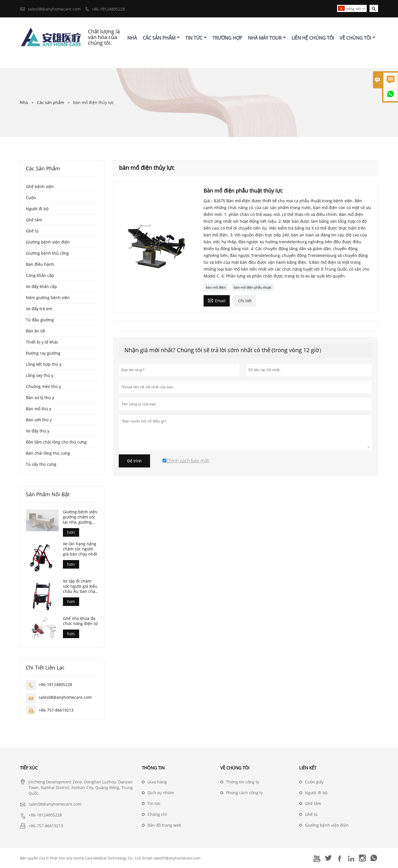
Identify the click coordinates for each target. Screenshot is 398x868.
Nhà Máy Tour (267, 38)
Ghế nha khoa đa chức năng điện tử (80, 621)
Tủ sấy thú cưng (41, 464)
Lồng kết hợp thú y (44, 364)
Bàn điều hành (40, 264)
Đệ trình (134, 461)
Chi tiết (245, 301)
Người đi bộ (37, 209)
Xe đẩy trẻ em (39, 309)
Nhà (132, 38)
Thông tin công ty (243, 782)
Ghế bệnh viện (40, 186)
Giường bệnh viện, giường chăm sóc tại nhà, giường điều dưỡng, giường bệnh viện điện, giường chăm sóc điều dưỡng (81, 517)
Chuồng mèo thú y (43, 386)
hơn (71, 532)
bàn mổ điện (216, 287)
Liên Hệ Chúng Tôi (313, 38)
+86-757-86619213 (56, 710)
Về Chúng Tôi (357, 38)
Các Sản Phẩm (161, 38)
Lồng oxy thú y (40, 375)
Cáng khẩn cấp (40, 275)
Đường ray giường (43, 353)
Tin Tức (196, 38)
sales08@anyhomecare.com (54, 9)
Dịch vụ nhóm (161, 793)
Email (217, 300)
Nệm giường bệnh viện (48, 298)
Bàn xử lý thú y (40, 398)
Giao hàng (157, 782)
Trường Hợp (227, 38)
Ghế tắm (34, 220)
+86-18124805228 (108, 9)
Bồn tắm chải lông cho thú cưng (56, 442)
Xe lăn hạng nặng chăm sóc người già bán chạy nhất (80, 549)
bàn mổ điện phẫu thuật (253, 287)
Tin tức (154, 803)
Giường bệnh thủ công (47, 253)
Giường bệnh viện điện (48, 242)
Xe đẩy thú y (38, 431)
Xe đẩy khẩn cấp (41, 286)
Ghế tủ (32, 231)
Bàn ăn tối (36, 331)
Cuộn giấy (314, 782)
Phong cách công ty (244, 793)
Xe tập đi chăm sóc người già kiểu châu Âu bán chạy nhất (80, 586)
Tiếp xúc (29, 768)
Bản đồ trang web (164, 825)
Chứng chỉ (157, 814)
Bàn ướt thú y (39, 420)
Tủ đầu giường (40, 320)
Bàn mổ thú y (39, 409)
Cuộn (31, 198)
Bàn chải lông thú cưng (48, 453)
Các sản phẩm (51, 102)
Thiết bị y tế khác (42, 342)
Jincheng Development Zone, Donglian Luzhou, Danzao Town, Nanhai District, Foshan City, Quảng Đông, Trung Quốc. (81, 788)
